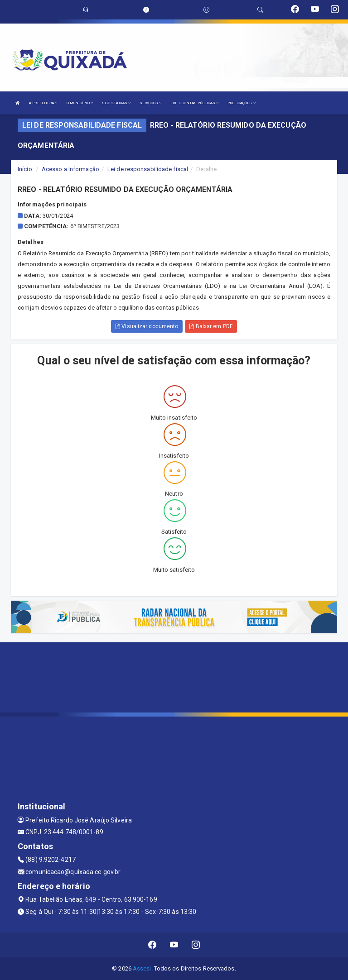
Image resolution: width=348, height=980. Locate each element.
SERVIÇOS (150, 103)
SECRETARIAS (116, 103)
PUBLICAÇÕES (241, 103)
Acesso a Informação (70, 169)
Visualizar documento (147, 326)
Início (25, 169)
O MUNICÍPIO (80, 103)
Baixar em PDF (211, 326)
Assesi (142, 968)
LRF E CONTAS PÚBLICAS (194, 103)
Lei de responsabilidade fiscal (148, 169)
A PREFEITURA (43, 103)
